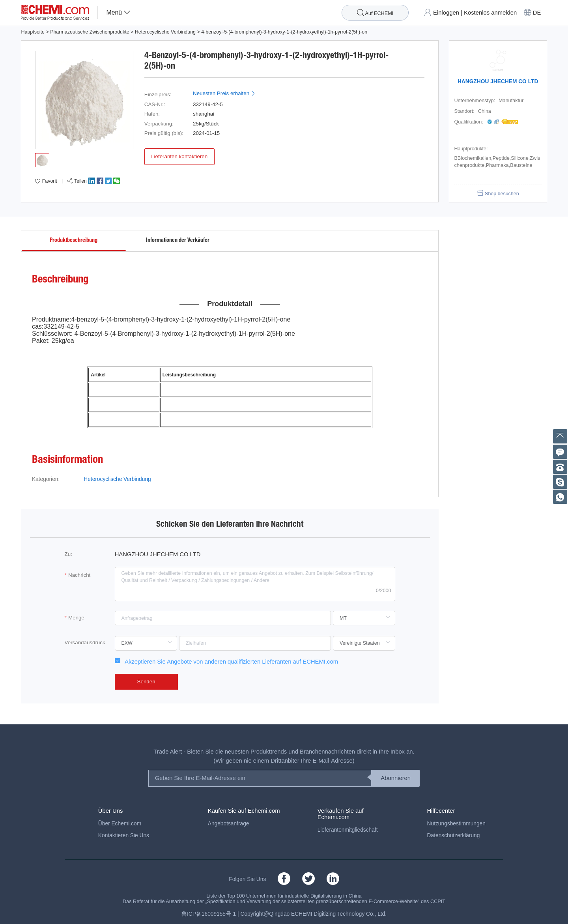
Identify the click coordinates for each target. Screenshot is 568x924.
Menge (76, 618)
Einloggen (446, 13)
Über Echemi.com (120, 824)
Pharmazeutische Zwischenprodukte (90, 32)
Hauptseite (33, 32)
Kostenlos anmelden (490, 13)
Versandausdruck (85, 642)
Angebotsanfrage (229, 824)
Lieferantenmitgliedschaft (348, 830)
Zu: (68, 554)
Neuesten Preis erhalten (224, 93)
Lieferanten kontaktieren (179, 156)
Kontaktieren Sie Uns (124, 835)
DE (537, 13)
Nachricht (79, 575)
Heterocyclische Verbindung (165, 32)
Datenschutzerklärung (454, 835)
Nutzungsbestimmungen (456, 824)
